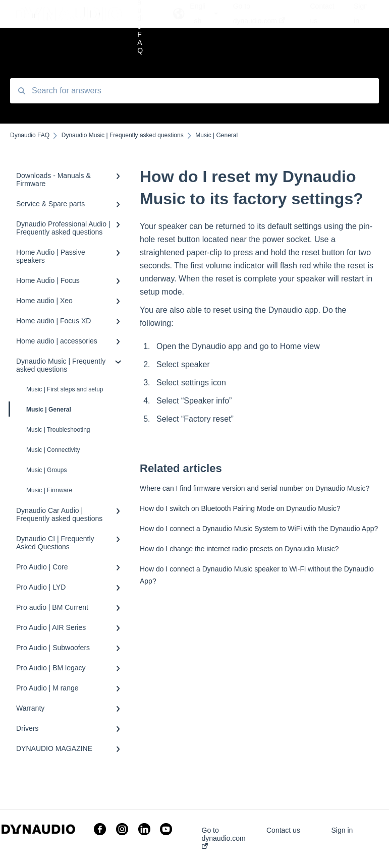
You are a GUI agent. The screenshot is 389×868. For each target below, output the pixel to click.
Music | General (41, 409)
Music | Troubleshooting (58, 430)
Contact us (283, 830)
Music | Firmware (49, 490)
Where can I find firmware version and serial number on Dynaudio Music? (255, 488)
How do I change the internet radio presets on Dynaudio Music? (239, 549)
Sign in (342, 830)
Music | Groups (46, 470)
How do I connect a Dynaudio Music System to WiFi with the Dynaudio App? (259, 529)
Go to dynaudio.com (224, 837)
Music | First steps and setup (65, 389)
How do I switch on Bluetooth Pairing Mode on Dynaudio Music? (240, 508)
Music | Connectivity (53, 450)
